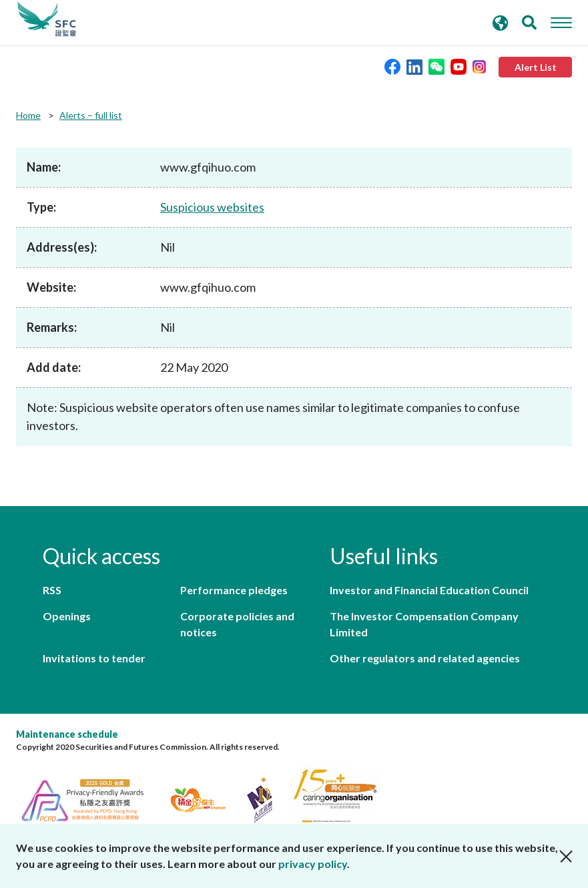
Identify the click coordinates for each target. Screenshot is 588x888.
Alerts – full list (91, 115)
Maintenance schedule (67, 734)
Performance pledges (234, 590)
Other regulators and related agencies (425, 658)
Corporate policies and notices (237, 624)
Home (28, 115)
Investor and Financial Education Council (429, 590)
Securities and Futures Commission (47, 19)
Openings (67, 616)
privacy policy (313, 864)
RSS (52, 590)
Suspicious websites (212, 207)
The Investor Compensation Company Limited (424, 624)
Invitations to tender (94, 658)
